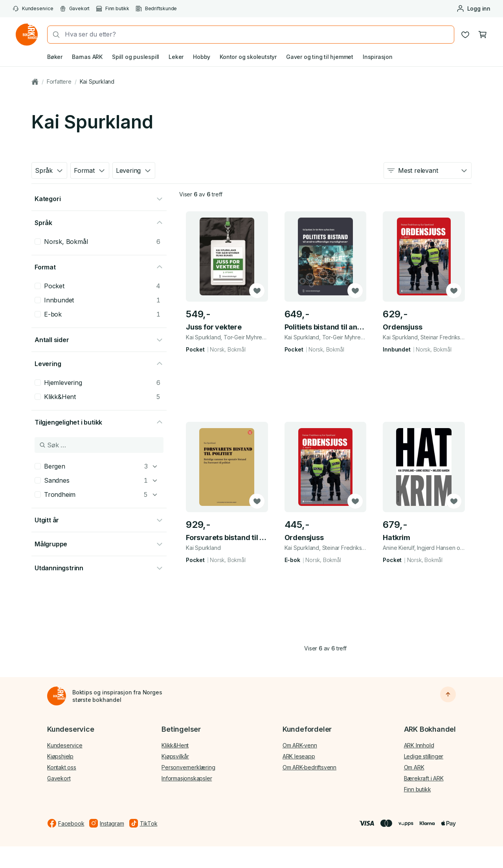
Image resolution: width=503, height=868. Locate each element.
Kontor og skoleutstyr (248, 57)
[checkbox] (38, 242)
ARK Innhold (419, 745)
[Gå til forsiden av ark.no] (27, 35)
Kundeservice (33, 9)
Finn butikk (113, 9)
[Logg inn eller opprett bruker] (473, 9)
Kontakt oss (62, 767)
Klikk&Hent (175, 745)
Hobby (202, 57)
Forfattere (59, 81)
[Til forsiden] (57, 696)
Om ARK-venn (300, 745)
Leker (176, 57)
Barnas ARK (87, 57)
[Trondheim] (155, 494)
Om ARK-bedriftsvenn (309, 767)
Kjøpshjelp (60, 756)
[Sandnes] (155, 480)
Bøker (55, 57)
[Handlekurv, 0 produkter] (483, 35)
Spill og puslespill (136, 57)
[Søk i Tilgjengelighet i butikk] (99, 445)
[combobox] (257, 34)
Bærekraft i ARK (424, 778)
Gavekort (75, 9)
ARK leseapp (299, 756)
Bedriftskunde (156, 9)
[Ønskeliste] (465, 35)
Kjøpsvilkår (175, 756)
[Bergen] (155, 466)
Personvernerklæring (188, 767)
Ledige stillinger (424, 756)
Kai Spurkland (97, 81)
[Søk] (54, 35)
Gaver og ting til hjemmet (320, 57)
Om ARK (414, 767)
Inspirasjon (378, 57)
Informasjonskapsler (187, 778)
